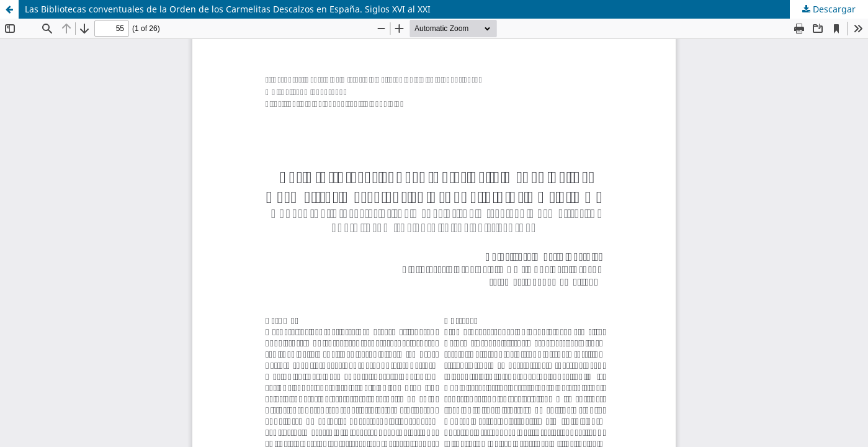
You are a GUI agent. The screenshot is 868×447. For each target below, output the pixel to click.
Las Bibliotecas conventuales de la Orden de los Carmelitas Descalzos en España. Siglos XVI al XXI (228, 9)
